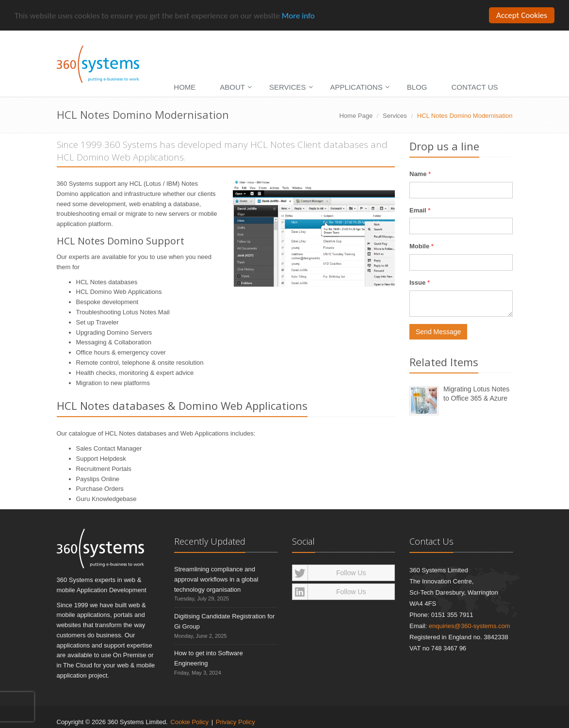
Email (418, 210)
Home (185, 87)
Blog (417, 87)
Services (288, 87)
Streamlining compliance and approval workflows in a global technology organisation (216, 579)
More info (298, 15)
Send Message (438, 332)
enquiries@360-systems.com (470, 626)
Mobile (419, 246)
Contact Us (474, 87)
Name (418, 174)
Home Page (356, 116)
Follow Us (329, 573)
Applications (357, 87)
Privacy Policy (236, 721)
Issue (417, 283)
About (232, 87)
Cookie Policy (189, 721)
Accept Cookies (522, 15)
